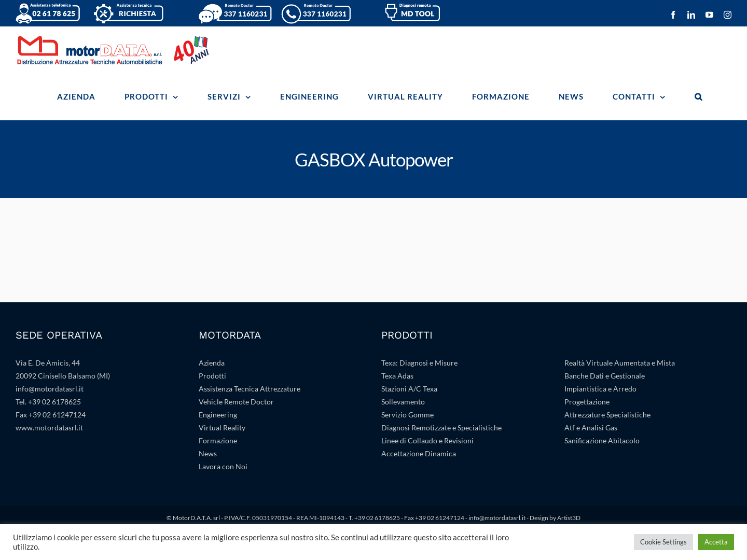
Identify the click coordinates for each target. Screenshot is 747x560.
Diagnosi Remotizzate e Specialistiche (441, 428)
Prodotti (212, 376)
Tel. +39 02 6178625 (48, 402)
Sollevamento (403, 402)
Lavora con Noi (223, 466)
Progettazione (587, 402)
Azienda (212, 363)
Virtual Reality (222, 428)
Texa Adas (397, 376)
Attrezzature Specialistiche (607, 415)
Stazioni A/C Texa (409, 389)
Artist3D (569, 518)
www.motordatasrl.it (49, 428)
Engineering (218, 415)
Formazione (218, 440)
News (208, 453)
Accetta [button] (716, 542)
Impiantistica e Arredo (600, 389)
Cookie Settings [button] (663, 542)
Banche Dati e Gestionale (605, 376)
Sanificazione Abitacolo (602, 440)
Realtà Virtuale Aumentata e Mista (620, 363)
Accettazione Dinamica (419, 453)
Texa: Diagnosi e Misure (419, 363)
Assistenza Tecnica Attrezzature (250, 389)
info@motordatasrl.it (50, 389)
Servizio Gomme (407, 415)
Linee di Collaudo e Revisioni (427, 440)
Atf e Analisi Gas (591, 428)
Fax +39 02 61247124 (51, 415)
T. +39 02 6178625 (374, 518)
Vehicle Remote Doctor (236, 402)
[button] (698, 96)
